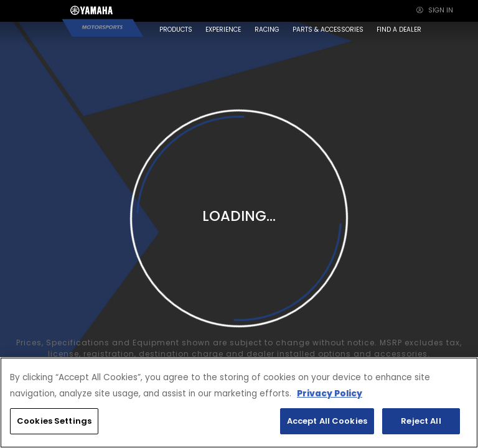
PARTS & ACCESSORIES (328, 30)
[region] (239, 403)
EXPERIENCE (223, 30)
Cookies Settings (54, 421)
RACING (267, 30)
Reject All (421, 421)
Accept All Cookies (327, 421)
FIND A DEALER (399, 30)
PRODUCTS (176, 30)
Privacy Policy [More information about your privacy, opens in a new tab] (330, 394)
